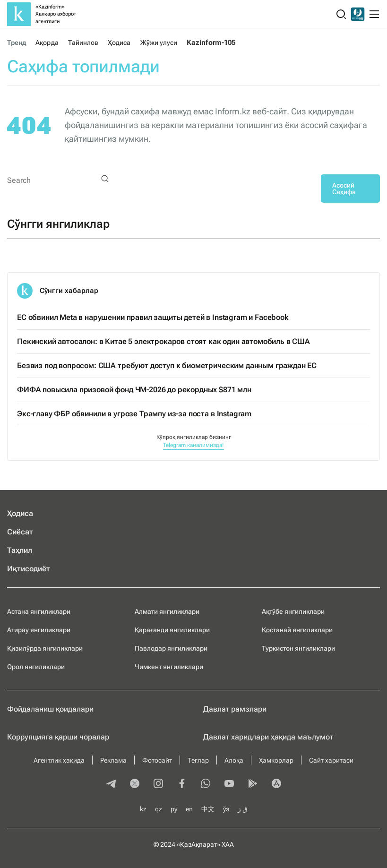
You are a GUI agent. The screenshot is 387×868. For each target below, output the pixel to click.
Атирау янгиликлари (39, 630)
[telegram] (111, 784)
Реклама (113, 760)
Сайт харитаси (331, 760)
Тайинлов (83, 43)
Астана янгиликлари (39, 611)
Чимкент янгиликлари (169, 667)
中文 (208, 809)
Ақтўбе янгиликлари (293, 611)
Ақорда (47, 43)
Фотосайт (157, 760)
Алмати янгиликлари (167, 611)
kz (143, 809)
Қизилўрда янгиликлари (45, 648)
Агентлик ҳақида (59, 760)
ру (174, 809)
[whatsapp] (206, 784)
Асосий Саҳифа (344, 189)
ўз (226, 809)
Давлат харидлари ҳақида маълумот (268, 737)
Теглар (198, 760)
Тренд (17, 43)
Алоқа (234, 760)
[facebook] (182, 784)
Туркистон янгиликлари (298, 648)
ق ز (243, 809)
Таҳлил (20, 550)
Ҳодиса (119, 43)
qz (159, 809)
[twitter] (135, 784)
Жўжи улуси (159, 43)
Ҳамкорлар (276, 760)
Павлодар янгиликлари (171, 648)
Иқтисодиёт (29, 569)
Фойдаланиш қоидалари (50, 709)
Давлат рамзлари (235, 709)
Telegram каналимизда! (193, 445)
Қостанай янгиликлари (297, 630)
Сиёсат (20, 532)
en (189, 809)
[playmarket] (253, 784)
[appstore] (276, 784)
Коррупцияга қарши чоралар (58, 737)
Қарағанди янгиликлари (172, 630)
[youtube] (229, 784)
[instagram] (158, 784)
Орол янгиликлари (36, 667)
